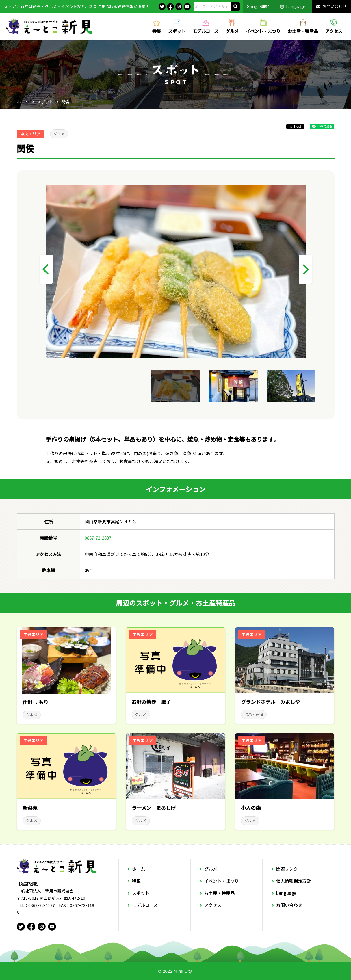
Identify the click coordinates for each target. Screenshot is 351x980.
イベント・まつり (263, 31)
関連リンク (287, 869)
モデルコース (206, 31)
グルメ (232, 31)
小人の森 (251, 808)
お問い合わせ (335, 6)
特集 (157, 31)
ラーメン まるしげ (154, 808)
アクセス (334, 31)
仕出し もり (35, 702)
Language (296, 6)
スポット (177, 31)
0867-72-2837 (98, 538)
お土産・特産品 (303, 31)
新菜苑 (30, 808)
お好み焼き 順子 (151, 702)
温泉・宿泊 (254, 714)
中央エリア (30, 134)
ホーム (23, 102)
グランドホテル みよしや (270, 702)
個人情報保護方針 (294, 881)
